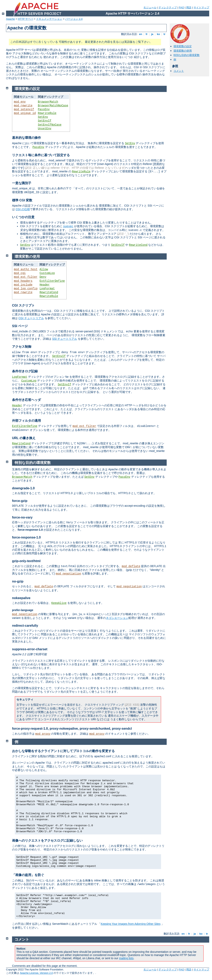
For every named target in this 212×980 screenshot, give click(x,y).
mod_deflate (131, 566)
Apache (10, 19)
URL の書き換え (24, 438)
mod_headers (23, 281)
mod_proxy (43, 734)
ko (158, 34)
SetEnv (43, 117)
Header (45, 285)
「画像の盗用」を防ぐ (28, 875)
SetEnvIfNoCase (50, 125)
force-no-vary (22, 517)
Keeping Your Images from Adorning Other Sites (131, 924)
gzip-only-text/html (26, 561)
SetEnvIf (45, 121)
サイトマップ (201, 7)
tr (165, 34)
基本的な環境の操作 (26, 138)
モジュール (150, 7)
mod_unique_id (25, 113)
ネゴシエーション (117, 618)
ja (152, 34)
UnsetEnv (45, 129)
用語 (189, 7)
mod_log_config (26, 289)
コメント (179, 71)
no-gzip (18, 581)
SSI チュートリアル (65, 339)
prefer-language (23, 610)
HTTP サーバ (25, 19)
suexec (68, 226)
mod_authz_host (26, 269)
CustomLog (47, 273)
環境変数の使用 (183, 51)
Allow (44, 269)
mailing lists (126, 958)
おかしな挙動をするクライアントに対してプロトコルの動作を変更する (63, 751)
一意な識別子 (22, 183)
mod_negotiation (69, 574)
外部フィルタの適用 (26, 421)
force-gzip (20, 501)
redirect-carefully (25, 626)
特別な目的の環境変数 (187, 55)
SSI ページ (20, 326)
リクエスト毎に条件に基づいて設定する (41, 155)
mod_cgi (20, 273)
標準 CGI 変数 (22, 200)
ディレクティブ (168, 7)
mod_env (20, 102)
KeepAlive (59, 603)
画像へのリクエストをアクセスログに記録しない (47, 841)
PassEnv (44, 109)
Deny (43, 277)
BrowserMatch (48, 102)
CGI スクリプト (23, 305)
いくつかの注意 (23, 217)
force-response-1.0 (26, 537)
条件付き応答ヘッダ (26, 400)
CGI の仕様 (23, 209)
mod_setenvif (24, 109)
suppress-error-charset (30, 649)
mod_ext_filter (26, 277)
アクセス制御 (22, 347)
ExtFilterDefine (52, 281)
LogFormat (47, 289)
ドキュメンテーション (49, 19)
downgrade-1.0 (23, 488)
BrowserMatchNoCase (53, 106)
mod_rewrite (23, 106)
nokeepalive (21, 598)
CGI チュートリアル (31, 318)
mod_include (23, 285)
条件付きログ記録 (25, 371)
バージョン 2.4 (74, 19)
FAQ (182, 7)
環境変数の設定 (183, 46)
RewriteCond (138, 245)
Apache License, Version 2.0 (36, 973)
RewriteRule (47, 113)
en (141, 34)
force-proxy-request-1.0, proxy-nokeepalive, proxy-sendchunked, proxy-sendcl (72, 729)
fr (147, 34)
